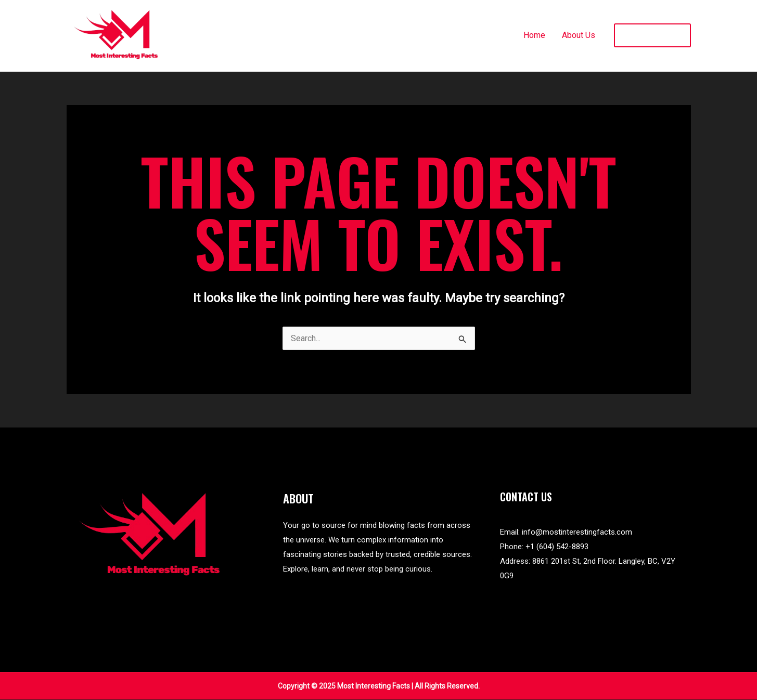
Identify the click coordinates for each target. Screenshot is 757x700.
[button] (652, 35)
